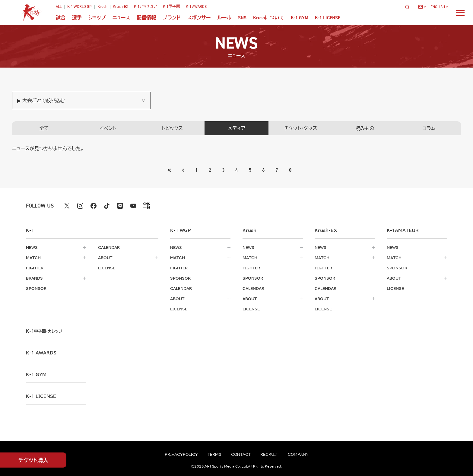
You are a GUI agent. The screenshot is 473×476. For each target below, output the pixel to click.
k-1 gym (36, 375)
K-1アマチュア (146, 7)
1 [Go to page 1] (196, 170)
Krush (102, 7)
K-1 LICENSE (328, 18)
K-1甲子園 (171, 7)
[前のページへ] (170, 170)
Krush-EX (121, 7)
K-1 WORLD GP (79, 7)
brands (34, 278)
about (105, 258)
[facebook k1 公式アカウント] (94, 206)
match (33, 258)
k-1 (44, 331)
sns (242, 18)
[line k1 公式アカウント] (120, 206)
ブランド (171, 18)
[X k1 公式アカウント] (67, 206)
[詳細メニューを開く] (460, 13)
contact (241, 454)
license (107, 268)
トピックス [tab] (172, 128)
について (269, 18)
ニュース (121, 18)
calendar (109, 247)
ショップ (97, 18)
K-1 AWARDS (196, 7)
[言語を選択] (439, 7)
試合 (61, 18)
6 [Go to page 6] (263, 170)
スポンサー (199, 18)
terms (214, 454)
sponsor (36, 288)
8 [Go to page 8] (290, 170)
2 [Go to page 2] (210, 170)
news (32, 247)
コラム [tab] (429, 128)
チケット (33, 460)
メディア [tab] (237, 128)
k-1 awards (41, 353)
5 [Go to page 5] (250, 170)
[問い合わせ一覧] (422, 7)
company (298, 454)
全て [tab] (44, 128)
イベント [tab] (108, 128)
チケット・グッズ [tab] (301, 128)
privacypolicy (181, 454)
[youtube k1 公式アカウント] (133, 206)
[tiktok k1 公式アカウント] (107, 206)
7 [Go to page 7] (277, 170)
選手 (77, 18)
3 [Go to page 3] (223, 170)
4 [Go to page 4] (237, 170)
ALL (59, 7)
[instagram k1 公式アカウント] (80, 206)
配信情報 (146, 18)
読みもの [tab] (365, 128)
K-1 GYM (300, 18)
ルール (224, 18)
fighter (35, 268)
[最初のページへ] (183, 170)
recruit (269, 454)
